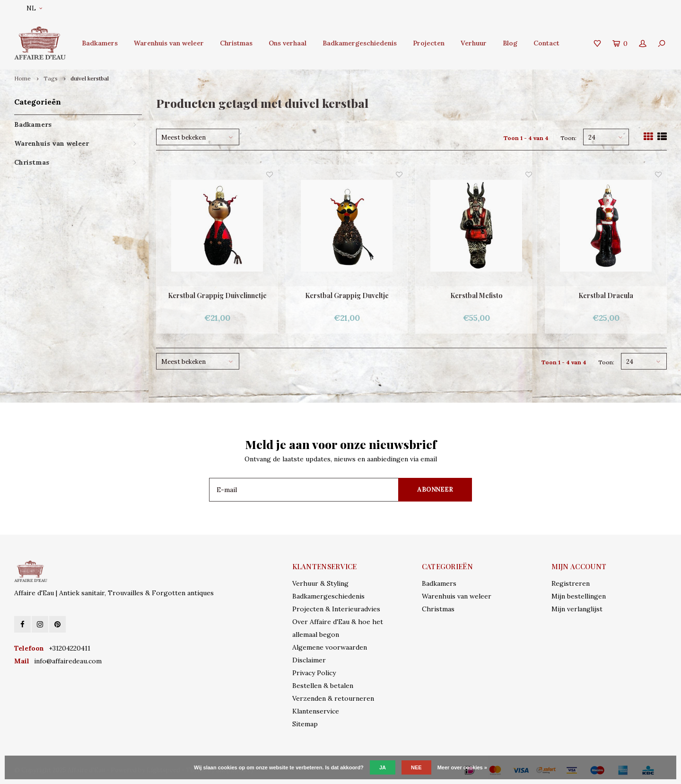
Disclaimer (309, 660)
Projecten (429, 43)
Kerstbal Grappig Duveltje (347, 295)
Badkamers (100, 43)
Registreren (571, 583)
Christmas (236, 43)
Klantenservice (316, 711)
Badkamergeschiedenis (360, 43)
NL (34, 8)
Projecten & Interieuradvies (336, 609)
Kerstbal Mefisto (476, 295)
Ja (383, 767)
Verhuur (474, 43)
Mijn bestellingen (579, 596)
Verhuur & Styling (320, 583)
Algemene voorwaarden (330, 647)
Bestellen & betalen (323, 686)
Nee (416, 767)
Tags (51, 78)
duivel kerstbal (90, 78)
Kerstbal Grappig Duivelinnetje (217, 295)
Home (22, 78)
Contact (546, 43)
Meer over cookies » (462, 767)
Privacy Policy (314, 673)
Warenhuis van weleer (169, 43)
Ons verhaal (288, 43)
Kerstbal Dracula (606, 295)
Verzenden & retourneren (333, 698)
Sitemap (305, 724)
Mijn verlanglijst (577, 609)
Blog (510, 43)
